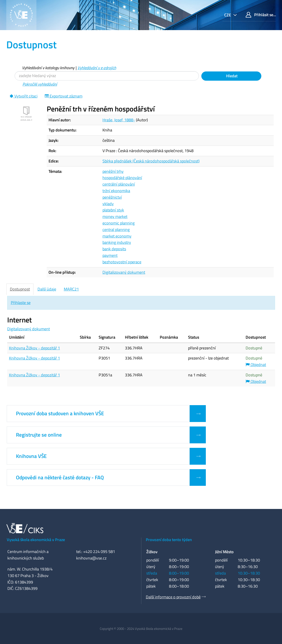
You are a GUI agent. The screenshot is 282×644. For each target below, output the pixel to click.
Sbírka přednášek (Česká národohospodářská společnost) (151, 161)
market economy (117, 236)
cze (228, 15)
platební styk (113, 210)
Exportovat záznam (64, 96)
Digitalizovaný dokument (124, 272)
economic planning (119, 223)
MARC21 (71, 289)
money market (115, 217)
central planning (116, 230)
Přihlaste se (21, 303)
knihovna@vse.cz (91, 558)
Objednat (256, 365)
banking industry (117, 242)
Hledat (231, 76)
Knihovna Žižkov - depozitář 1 (34, 348)
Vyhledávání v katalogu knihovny (48, 68)
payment (110, 255)
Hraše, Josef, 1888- (119, 120)
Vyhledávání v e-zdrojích (97, 68)
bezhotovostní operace (122, 262)
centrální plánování (119, 184)
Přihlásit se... (261, 15)
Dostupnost (20, 289)
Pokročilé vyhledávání (40, 84)
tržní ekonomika (116, 191)
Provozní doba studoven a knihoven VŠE (60, 413)
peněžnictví (112, 197)
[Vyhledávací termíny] (107, 76)
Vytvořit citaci (24, 96)
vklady (108, 204)
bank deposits (114, 249)
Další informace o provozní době (173, 597)
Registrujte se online (39, 435)
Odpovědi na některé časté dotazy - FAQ (60, 477)
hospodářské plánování (122, 178)
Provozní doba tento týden (169, 540)
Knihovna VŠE (31, 456)
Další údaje (47, 289)
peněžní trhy (113, 171)
